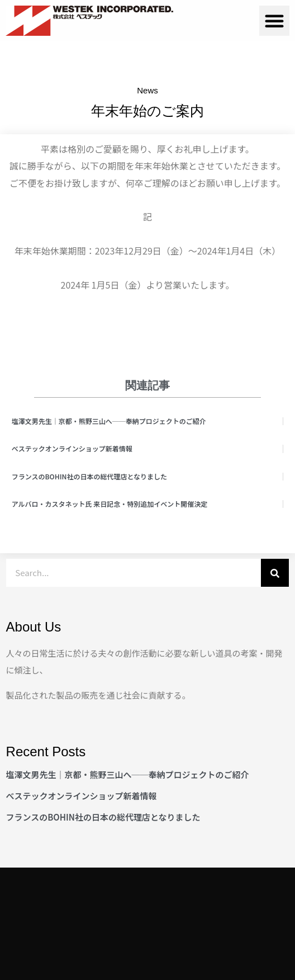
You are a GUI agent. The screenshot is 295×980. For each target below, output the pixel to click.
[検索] (275, 573)
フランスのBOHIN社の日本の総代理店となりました (89, 476)
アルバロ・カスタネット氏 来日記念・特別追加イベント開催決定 (110, 504)
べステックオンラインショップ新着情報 (72, 448)
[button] (274, 21)
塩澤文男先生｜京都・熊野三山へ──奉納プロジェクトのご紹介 (109, 421)
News (147, 90)
